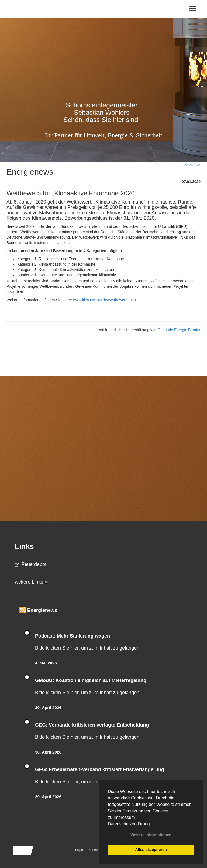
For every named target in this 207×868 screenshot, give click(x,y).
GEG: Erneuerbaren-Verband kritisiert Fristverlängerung (100, 769)
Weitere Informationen (151, 835)
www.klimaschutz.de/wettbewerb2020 (104, 300)
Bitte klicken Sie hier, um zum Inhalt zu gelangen (87, 648)
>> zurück (192, 165)
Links (24, 547)
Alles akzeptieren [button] (151, 850)
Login (79, 850)
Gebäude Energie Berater (179, 330)
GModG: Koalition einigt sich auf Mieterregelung (91, 680)
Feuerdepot (31, 564)
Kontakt (94, 850)
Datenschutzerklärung (129, 824)
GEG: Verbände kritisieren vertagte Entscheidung (92, 725)
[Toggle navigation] (193, 9)
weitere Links (31, 582)
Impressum (124, 817)
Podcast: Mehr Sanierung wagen (73, 636)
